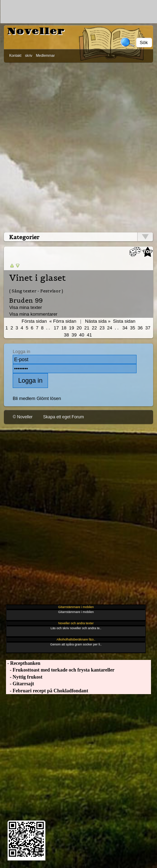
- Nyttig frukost (24, 677)
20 (79, 328)
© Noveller (23, 417)
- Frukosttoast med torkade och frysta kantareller (60, 670)
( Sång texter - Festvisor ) (36, 291)
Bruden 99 (26, 300)
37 (148, 328)
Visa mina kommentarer (33, 314)
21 (87, 328)
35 (132, 328)
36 (140, 328)
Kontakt (15, 56)
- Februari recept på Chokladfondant (47, 691)
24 (110, 328)
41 (89, 335)
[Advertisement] (78, 146)
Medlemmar (46, 56)
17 (56, 328)
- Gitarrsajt (20, 684)
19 (71, 328)
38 (66, 335)
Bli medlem (24, 398)
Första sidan (34, 321)
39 (74, 335)
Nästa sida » (98, 321)
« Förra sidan (63, 321)
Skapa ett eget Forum (63, 417)
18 (64, 328)
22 (94, 328)
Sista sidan (124, 321)
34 (125, 328)
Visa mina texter (26, 307)
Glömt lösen (49, 398)
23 (102, 328)
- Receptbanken (23, 663)
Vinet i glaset (37, 278)
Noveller (36, 31)
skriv (29, 56)
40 (81, 335)
